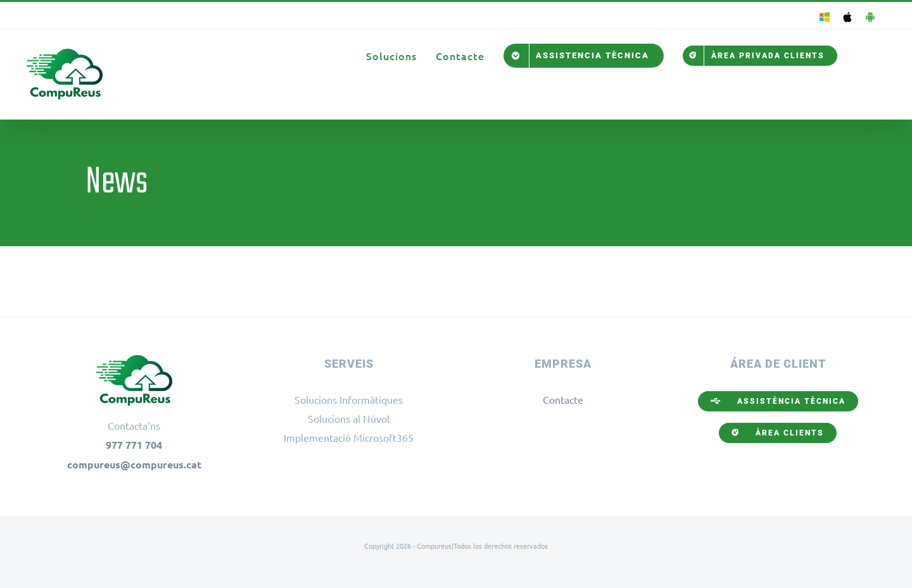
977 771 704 (134, 445)
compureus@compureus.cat (134, 464)
